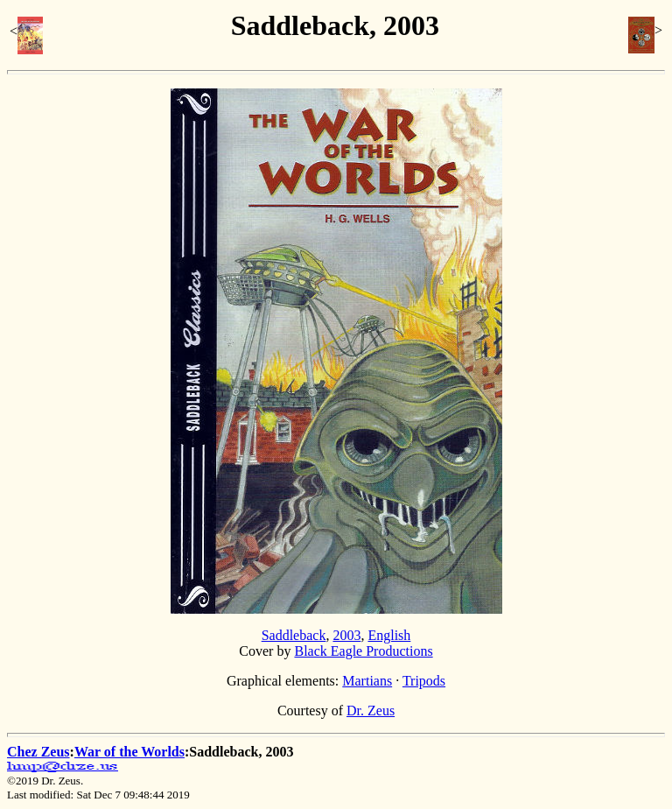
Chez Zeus (38, 752)
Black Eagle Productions (363, 651)
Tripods (424, 681)
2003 (346, 635)
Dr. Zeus (371, 711)
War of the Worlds (129, 752)
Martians (367, 681)
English (389, 635)
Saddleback (294, 635)
